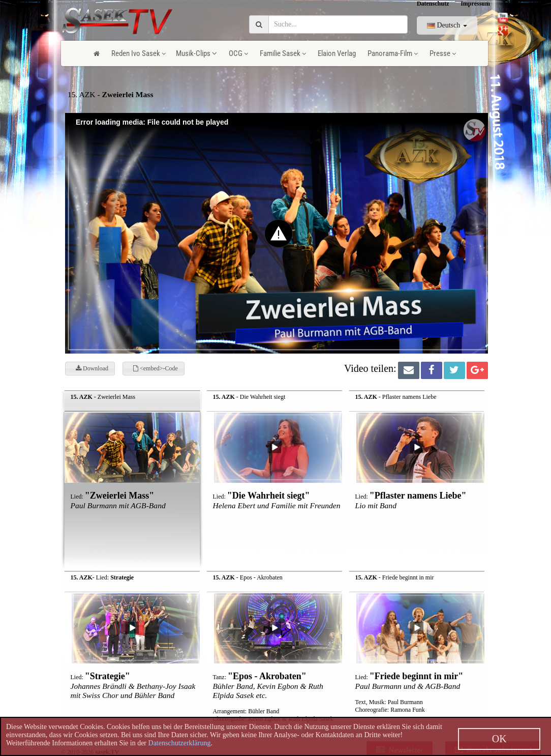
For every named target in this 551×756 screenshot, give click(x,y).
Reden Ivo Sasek (139, 53)
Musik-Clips (196, 53)
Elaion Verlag (337, 53)
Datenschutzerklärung (180, 743)
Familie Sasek (283, 53)
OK (499, 739)
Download (92, 368)
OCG (238, 53)
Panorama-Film (393, 53)
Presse (443, 53)
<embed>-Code (156, 368)
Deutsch (447, 25)
